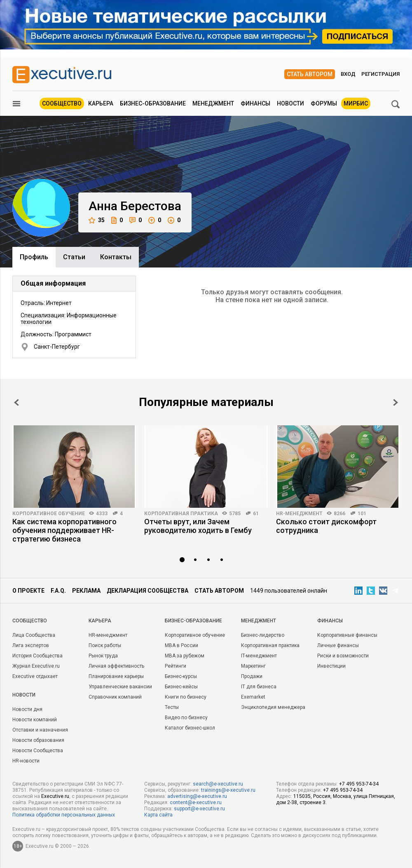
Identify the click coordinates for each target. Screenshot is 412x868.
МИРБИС (356, 103)
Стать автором (310, 74)
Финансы (255, 103)
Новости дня (27, 709)
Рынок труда (103, 656)
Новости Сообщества (38, 751)
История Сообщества (37, 656)
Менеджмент (213, 103)
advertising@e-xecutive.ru (197, 796)
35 (97, 220)
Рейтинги (176, 666)
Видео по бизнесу (186, 718)
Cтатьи (74, 257)
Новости (290, 103)
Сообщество (62, 103)
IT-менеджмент (259, 656)
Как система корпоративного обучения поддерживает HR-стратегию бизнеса (64, 530)
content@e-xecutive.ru (196, 802)
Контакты (116, 257)
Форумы (324, 103)
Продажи (252, 676)
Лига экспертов (31, 645)
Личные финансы (338, 645)
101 (362, 514)
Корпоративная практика (181, 514)
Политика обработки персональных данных (64, 815)
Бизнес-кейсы (181, 687)
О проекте (28, 591)
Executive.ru (55, 796)
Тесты (172, 707)
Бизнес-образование (153, 103)
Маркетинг (253, 666)
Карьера (101, 103)
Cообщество (30, 621)
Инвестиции (331, 666)
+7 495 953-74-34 (359, 784)
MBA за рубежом (185, 656)
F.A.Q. (58, 591)
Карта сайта (158, 815)
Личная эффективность (116, 666)
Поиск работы (105, 645)
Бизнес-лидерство (263, 635)
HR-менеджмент (299, 514)
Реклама (86, 591)
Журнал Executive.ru (36, 666)
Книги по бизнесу (186, 697)
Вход (348, 74)
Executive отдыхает (35, 676)
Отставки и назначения (40, 730)
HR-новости (26, 761)
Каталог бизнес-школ (190, 728)
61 (256, 514)
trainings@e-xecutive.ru (228, 790)
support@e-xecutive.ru (199, 809)
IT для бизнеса (259, 687)
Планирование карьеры (116, 676)
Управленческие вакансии (120, 687)
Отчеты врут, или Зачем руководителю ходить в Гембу (198, 526)
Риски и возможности (343, 656)
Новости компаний (35, 720)
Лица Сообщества (34, 635)
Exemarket (253, 697)
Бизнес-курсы (181, 676)
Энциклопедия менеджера (273, 707)
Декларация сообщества (147, 591)
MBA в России (181, 645)
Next (396, 402)
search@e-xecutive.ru (218, 784)
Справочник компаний (115, 697)
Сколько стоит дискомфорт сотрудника (326, 526)
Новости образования (38, 740)
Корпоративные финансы (347, 635)
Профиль (34, 257)
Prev (16, 402)
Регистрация (380, 74)
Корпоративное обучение (49, 514)
